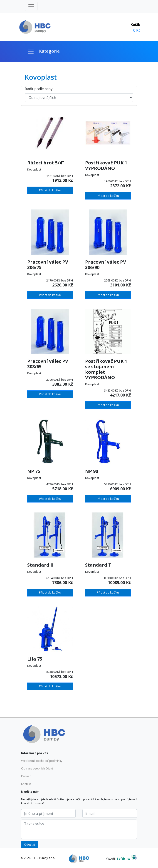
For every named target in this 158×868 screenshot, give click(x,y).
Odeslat (30, 844)
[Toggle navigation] (31, 6)
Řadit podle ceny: (39, 89)
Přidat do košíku (50, 190)
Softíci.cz (124, 859)
